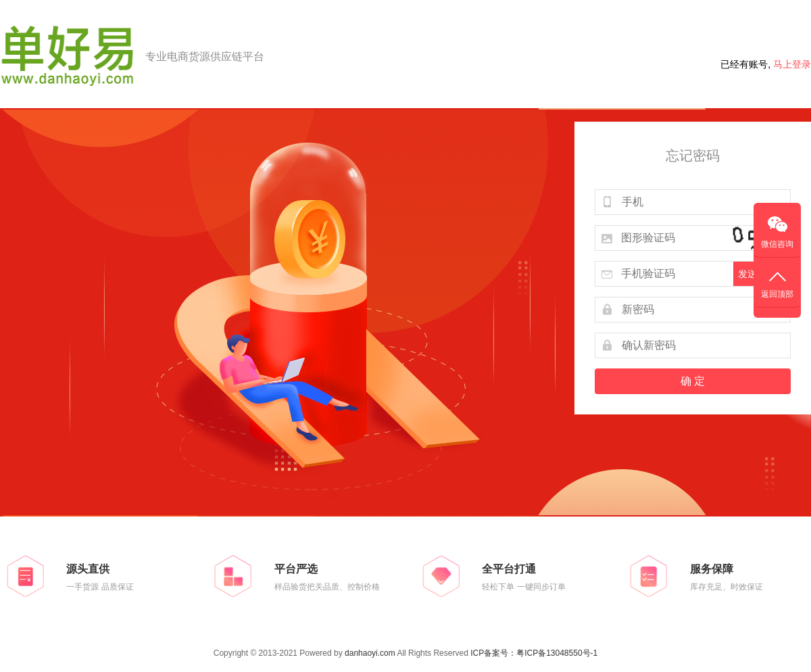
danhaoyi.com (370, 653)
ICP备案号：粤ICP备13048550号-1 (534, 653)
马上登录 (792, 64)
